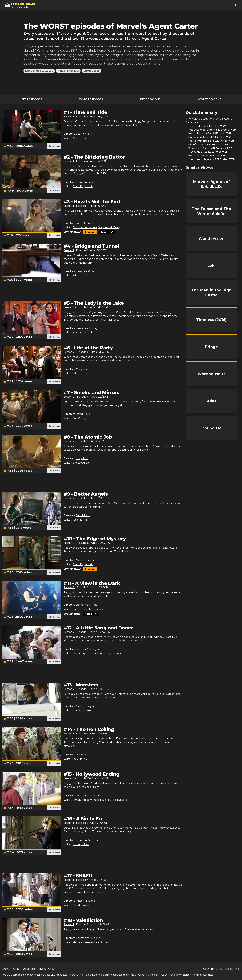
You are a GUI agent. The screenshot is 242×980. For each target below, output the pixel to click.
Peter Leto (83, 755)
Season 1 (69, 117)
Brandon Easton (82, 711)
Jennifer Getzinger (88, 649)
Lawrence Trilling (87, 328)
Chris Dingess (81, 654)
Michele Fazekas (100, 654)
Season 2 (69, 307)
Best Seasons (150, 99)
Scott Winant (84, 134)
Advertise (29, 969)
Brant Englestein (83, 186)
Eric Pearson (80, 276)
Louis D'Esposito (86, 223)
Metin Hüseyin (85, 560)
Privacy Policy (46, 969)
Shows (6, 969)
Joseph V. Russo (86, 271)
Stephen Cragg (85, 182)
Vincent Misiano (86, 901)
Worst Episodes (91, 99)
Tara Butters (119, 654)
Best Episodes (32, 99)
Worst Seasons (210, 99)
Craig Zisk (82, 369)
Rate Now (54, 146)
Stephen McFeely (109, 227)
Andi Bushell (80, 138)
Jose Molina (80, 520)
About (17, 969)
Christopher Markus (85, 227)
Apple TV (107, 232)
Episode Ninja (231, 969)
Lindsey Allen (81, 463)
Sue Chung (80, 418)
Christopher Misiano (88, 938)
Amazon (90, 232)
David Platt (83, 414)
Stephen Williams (87, 840)
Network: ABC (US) (68, 71)
